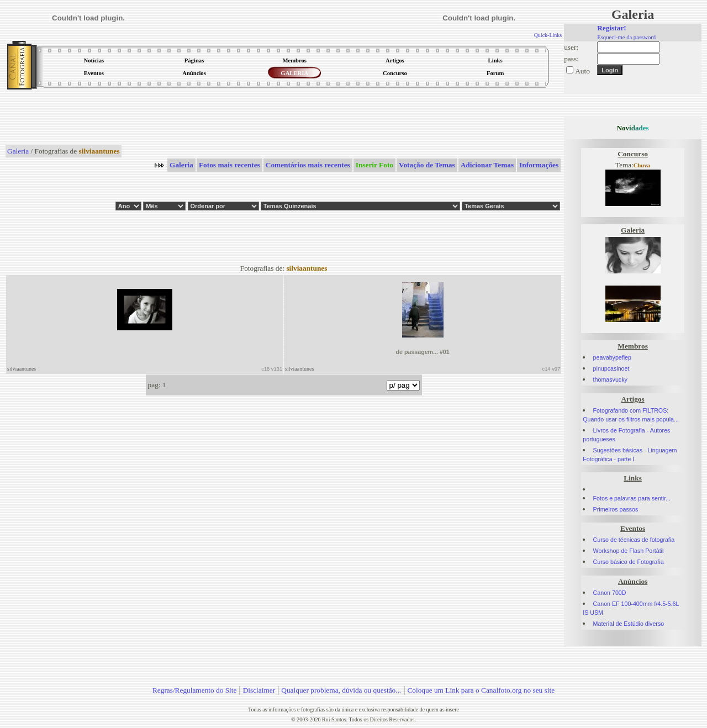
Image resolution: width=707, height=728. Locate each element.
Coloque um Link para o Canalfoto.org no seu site (481, 690)
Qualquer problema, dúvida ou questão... (341, 690)
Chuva (642, 165)
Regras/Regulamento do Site (195, 690)
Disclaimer (259, 690)
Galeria (18, 151)
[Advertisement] (284, 118)
